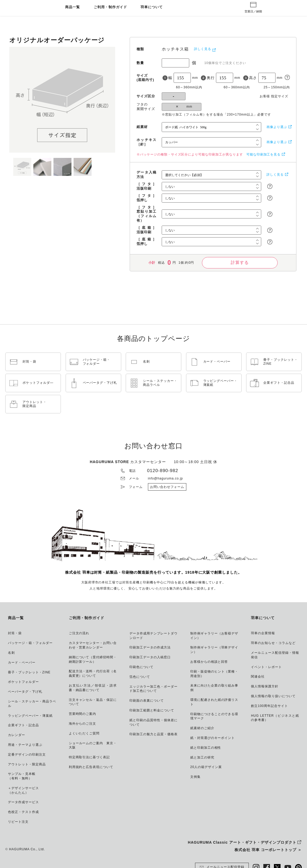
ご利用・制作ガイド (110, 7)
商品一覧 (73, 7)
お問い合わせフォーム (167, 487)
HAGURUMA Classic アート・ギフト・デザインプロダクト (242, 842)
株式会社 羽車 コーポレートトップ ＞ (268, 850)
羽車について (152, 7)
